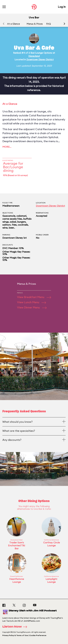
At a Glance (14, 24)
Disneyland (34, 56)
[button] (64, 24)
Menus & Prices (35, 24)
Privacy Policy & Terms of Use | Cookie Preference (24, 635)
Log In (62, 7)
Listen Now (16, 627)
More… (7, 147)
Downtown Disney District (40, 60)
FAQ (48, 24)
